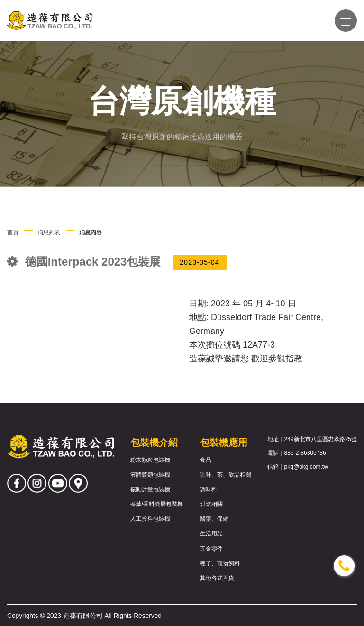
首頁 (13, 232)
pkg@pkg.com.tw (306, 467)
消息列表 (49, 232)
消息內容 (91, 232)
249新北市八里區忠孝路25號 (321, 439)
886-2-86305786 (305, 453)
